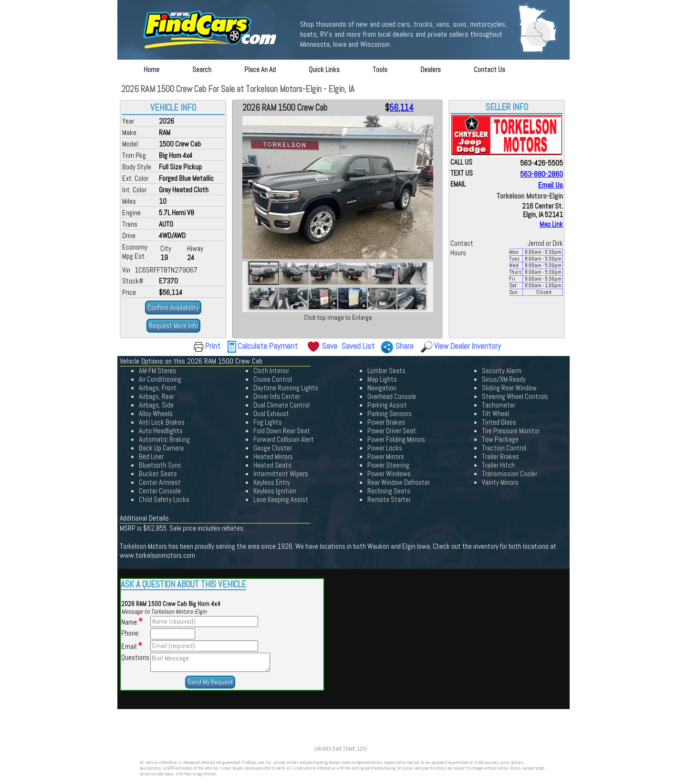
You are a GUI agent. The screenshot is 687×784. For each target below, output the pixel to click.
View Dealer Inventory (468, 346)
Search (202, 69)
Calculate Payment (268, 346)
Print (213, 346)
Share (405, 346)
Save (330, 346)
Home (151, 69)
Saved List (358, 346)
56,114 (401, 108)
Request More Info (173, 326)
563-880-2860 (541, 174)
